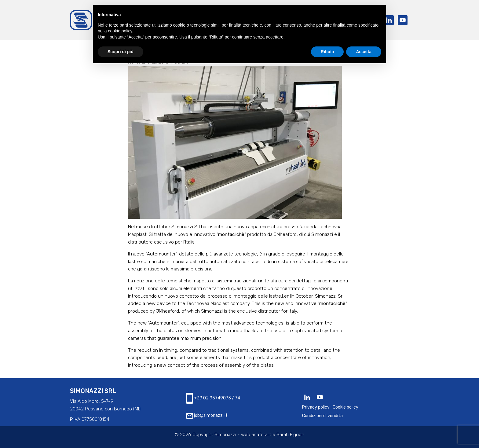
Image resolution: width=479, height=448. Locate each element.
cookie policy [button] (120, 31)
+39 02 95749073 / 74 (213, 398)
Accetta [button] (364, 52)
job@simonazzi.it (207, 416)
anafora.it (261, 435)
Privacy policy (316, 407)
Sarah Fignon (290, 435)
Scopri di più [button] (121, 52)
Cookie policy (346, 407)
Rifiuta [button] (327, 52)
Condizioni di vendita (322, 416)
